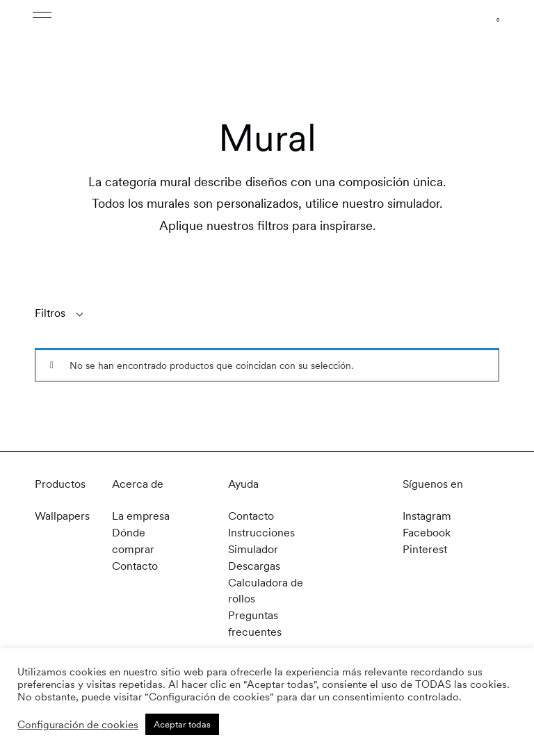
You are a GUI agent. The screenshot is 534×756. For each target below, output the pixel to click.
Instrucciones (261, 532)
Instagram (427, 516)
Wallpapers (62, 516)
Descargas (254, 564)
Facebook (427, 532)
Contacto (135, 564)
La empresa (141, 516)
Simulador (253, 548)
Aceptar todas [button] (182, 724)
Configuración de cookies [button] (78, 725)
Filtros (50, 313)
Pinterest (425, 548)
